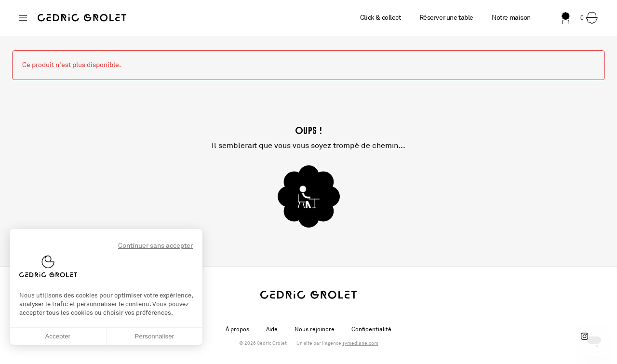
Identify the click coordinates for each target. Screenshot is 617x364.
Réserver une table (446, 18)
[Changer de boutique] (23, 18)
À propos (237, 329)
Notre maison (511, 18)
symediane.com (360, 343)
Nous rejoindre (315, 329)
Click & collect (381, 18)
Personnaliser (155, 336)
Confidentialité (371, 329)
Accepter (58, 336)
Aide (272, 329)
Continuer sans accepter (155, 246)
